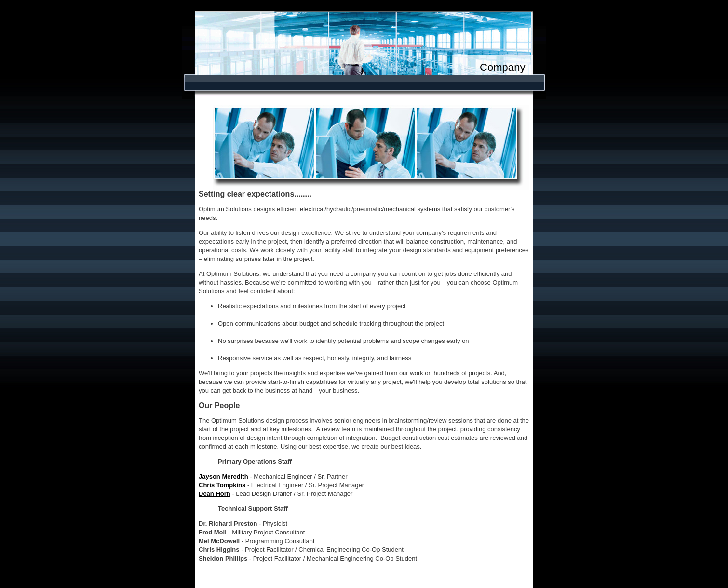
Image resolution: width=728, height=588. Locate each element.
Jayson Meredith (223, 476)
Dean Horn (215, 494)
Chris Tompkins (222, 485)
